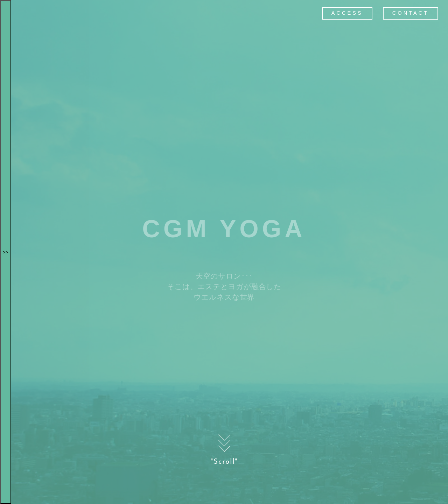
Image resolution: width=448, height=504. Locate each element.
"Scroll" (225, 448)
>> (6, 252)
